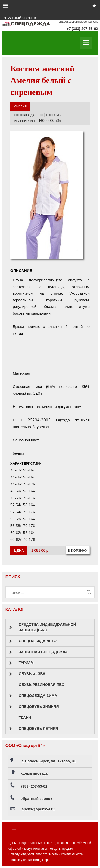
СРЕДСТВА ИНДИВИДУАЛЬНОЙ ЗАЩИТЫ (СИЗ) (43, 627)
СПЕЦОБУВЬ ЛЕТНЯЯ (34, 729)
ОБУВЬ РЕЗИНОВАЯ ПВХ (41, 685)
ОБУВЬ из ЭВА (27, 674)
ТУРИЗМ (21, 663)
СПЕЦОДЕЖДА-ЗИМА (33, 696)
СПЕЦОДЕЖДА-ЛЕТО (29, 115)
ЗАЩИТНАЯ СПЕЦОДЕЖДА (39, 652)
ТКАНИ (25, 718)
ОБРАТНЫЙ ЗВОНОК (19, 18)
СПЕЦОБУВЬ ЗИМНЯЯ (34, 707)
